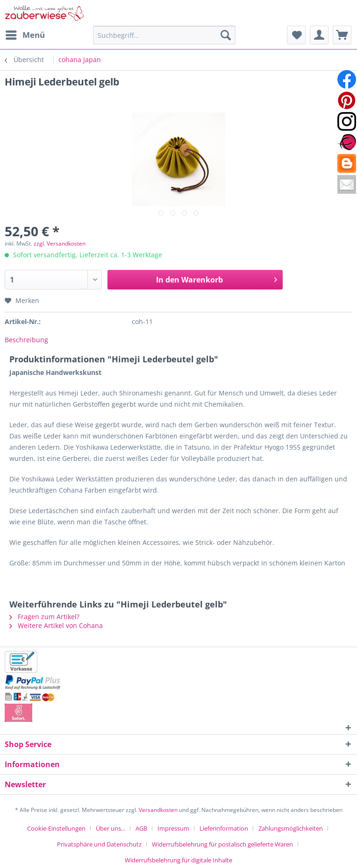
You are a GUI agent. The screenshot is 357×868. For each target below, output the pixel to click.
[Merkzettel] (296, 35)
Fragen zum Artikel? (44, 617)
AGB (141, 828)
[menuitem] (25, 35)
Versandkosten (158, 810)
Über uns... (111, 828)
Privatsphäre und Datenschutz (99, 844)
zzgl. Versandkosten (60, 243)
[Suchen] (226, 35)
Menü (25, 34)
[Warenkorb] (342, 35)
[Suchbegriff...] (164, 35)
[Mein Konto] (319, 35)
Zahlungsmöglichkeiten (291, 828)
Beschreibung (26, 340)
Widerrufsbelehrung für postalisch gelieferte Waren (222, 844)
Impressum (173, 828)
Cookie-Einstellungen (56, 828)
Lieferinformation (224, 828)
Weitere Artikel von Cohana (56, 625)
